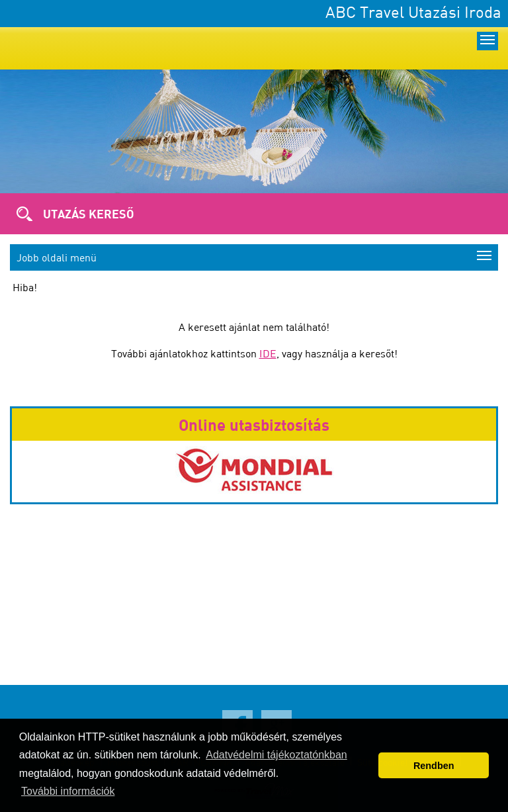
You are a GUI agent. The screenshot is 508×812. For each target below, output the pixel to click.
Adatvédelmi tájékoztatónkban (276, 755)
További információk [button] (68, 791)
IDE (268, 353)
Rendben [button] (434, 766)
